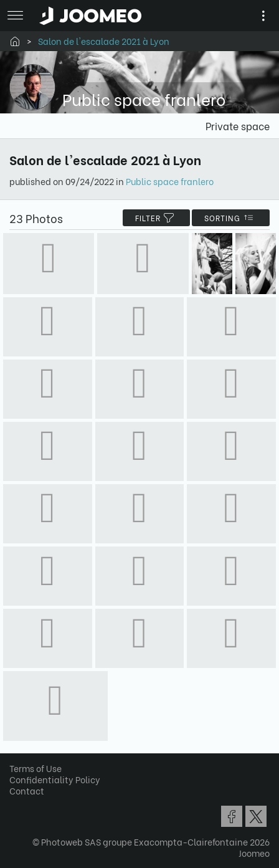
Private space (238, 126)
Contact (27, 790)
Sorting (231, 218)
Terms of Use (35, 768)
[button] (33, 804)
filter (156, 218)
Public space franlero (170, 181)
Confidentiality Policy (55, 779)
